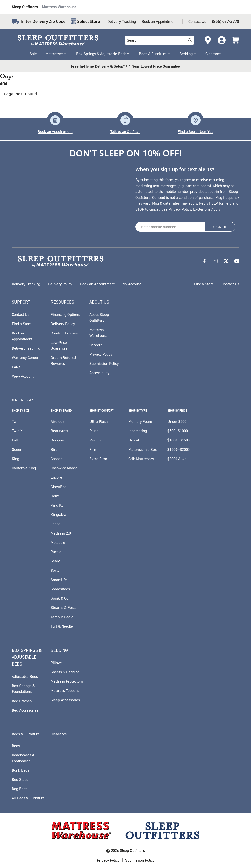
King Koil (58, 505)
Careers (96, 345)
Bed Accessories (25, 710)
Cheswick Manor (64, 468)
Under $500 (177, 421)
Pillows (56, 663)
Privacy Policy (180, 209)
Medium (96, 440)
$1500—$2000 (179, 449)
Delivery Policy (60, 284)
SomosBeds (60, 589)
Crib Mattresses (141, 459)
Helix (55, 496)
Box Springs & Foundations (23, 689)
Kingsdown (60, 514)
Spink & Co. (60, 598)
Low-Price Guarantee (59, 345)
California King (24, 468)
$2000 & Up (177, 459)
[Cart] (235, 40)
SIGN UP (220, 227)
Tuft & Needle (62, 626)
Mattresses (56, 54)
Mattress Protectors (67, 681)
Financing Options (65, 314)
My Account (132, 284)
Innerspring (138, 431)
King (15, 459)
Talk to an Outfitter (125, 131)
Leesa (56, 524)
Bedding (188, 54)
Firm (93, 449)
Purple (56, 552)
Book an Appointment (159, 21)
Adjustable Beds (25, 676)
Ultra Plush (99, 421)
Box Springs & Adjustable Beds (103, 54)
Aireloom (58, 421)
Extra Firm (98, 459)
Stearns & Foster (64, 607)
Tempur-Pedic (62, 617)
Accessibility (99, 373)
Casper (56, 459)
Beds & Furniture (155, 54)
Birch (55, 449)
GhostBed (59, 487)
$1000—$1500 (179, 440)
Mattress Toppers (65, 690)
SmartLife (59, 580)
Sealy (55, 561)
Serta (55, 570)
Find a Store (204, 284)
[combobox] (155, 40)
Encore (56, 477)
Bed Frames (22, 701)
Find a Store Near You (195, 131)
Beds (16, 746)
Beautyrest (60, 431)
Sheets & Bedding (65, 672)
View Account (23, 376)
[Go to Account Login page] (222, 40)
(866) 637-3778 (226, 21)
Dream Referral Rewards (63, 360)
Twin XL (18, 431)
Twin (16, 421)
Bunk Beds (20, 770)
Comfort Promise (65, 333)
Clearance (213, 54)
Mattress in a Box (143, 449)
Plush (94, 431)
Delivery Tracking (122, 21)
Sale (33, 54)
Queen (17, 449)
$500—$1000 (178, 431)
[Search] (190, 40)
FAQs (16, 367)
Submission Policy (104, 363)
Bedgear (58, 440)
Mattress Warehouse (59, 7)
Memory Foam (140, 421)
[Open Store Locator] (208, 40)
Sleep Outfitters (25, 7)
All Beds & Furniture (28, 798)
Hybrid (134, 440)
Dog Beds (19, 789)
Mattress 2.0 (61, 533)
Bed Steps (20, 779)
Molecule (58, 542)
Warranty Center (25, 357)
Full (15, 440)
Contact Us (197, 21)
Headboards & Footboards (23, 758)
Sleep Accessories (65, 700)
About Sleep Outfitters (99, 317)
